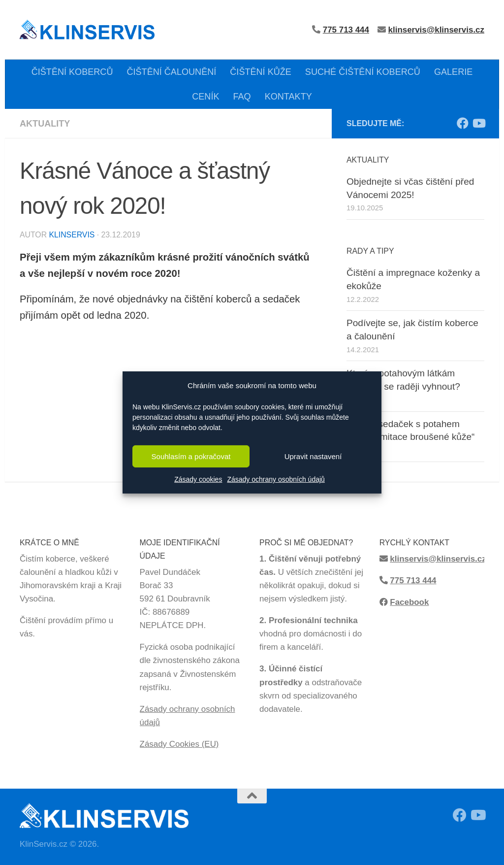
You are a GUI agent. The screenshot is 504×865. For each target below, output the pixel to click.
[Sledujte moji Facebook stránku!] (463, 123)
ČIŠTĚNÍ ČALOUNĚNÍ (171, 72)
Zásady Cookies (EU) (179, 744)
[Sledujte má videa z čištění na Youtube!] (478, 123)
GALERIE (453, 72)
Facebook (409, 602)
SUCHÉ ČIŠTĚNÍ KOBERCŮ (363, 72)
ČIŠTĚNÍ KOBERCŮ (72, 72)
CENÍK (205, 97)
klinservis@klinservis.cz (436, 30)
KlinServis (72, 235)
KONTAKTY (288, 97)
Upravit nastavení (313, 456)
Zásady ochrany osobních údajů (276, 479)
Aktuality (45, 124)
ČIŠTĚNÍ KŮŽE (261, 72)
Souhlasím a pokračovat (191, 456)
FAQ (242, 97)
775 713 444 (413, 581)
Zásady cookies (198, 479)
